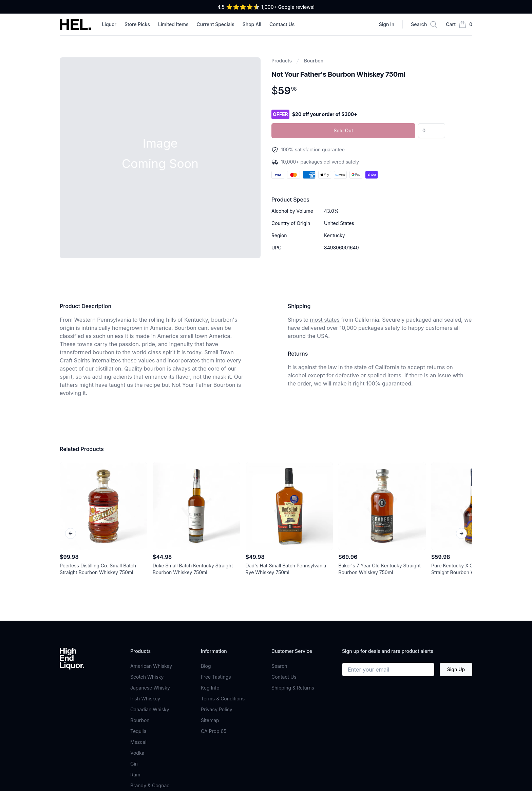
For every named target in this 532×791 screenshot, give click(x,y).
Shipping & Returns (293, 688)
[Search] (424, 24)
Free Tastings (216, 677)
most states (325, 320)
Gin (134, 764)
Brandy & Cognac (150, 785)
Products (282, 61)
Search (279, 666)
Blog (206, 666)
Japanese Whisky (150, 688)
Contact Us (282, 24)
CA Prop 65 (214, 731)
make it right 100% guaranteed (372, 383)
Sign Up (456, 669)
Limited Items (173, 24)
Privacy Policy (217, 709)
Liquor (109, 24)
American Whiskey (151, 666)
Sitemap (210, 720)
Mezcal (138, 742)
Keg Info (210, 688)
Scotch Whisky (147, 677)
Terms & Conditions (223, 699)
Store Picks (137, 24)
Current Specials (216, 24)
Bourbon (314, 61)
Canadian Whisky (150, 709)
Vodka (137, 753)
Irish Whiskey (145, 699)
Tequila (138, 731)
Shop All (252, 24)
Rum (135, 775)
